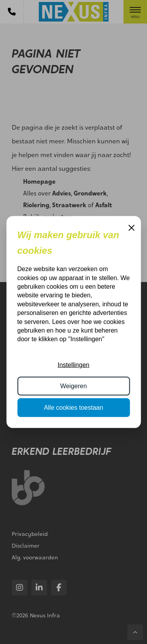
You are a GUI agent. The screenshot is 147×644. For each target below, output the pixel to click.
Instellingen (73, 365)
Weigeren (73, 386)
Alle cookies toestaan (73, 407)
